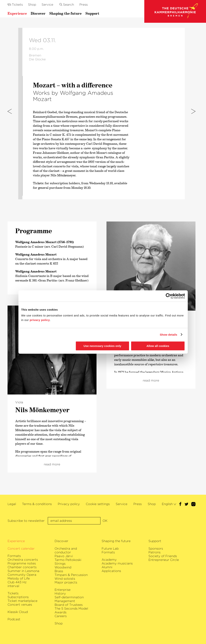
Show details (168, 335)
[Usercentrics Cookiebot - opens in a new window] (168, 296)
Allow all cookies (158, 346)
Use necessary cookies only (102, 346)
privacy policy (40, 320)
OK (105, 521)
